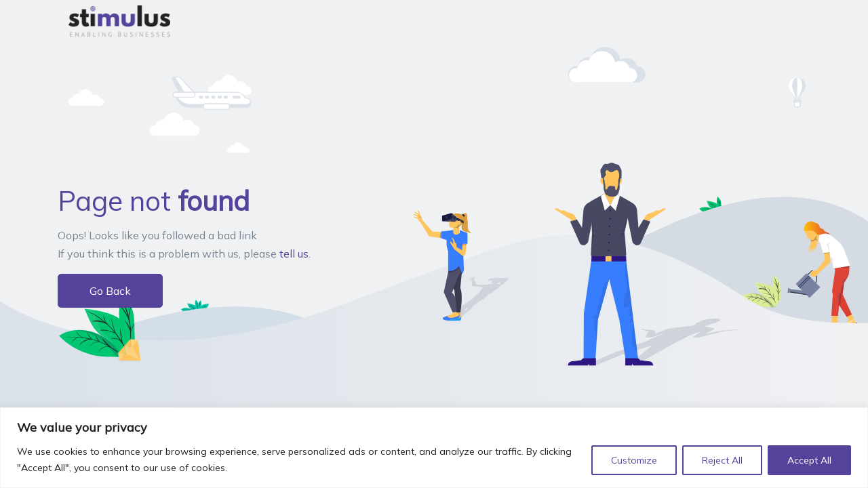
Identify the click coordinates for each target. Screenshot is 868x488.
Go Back (110, 291)
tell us (294, 253)
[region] (434, 448)
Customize (634, 460)
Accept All (809, 460)
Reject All (722, 460)
